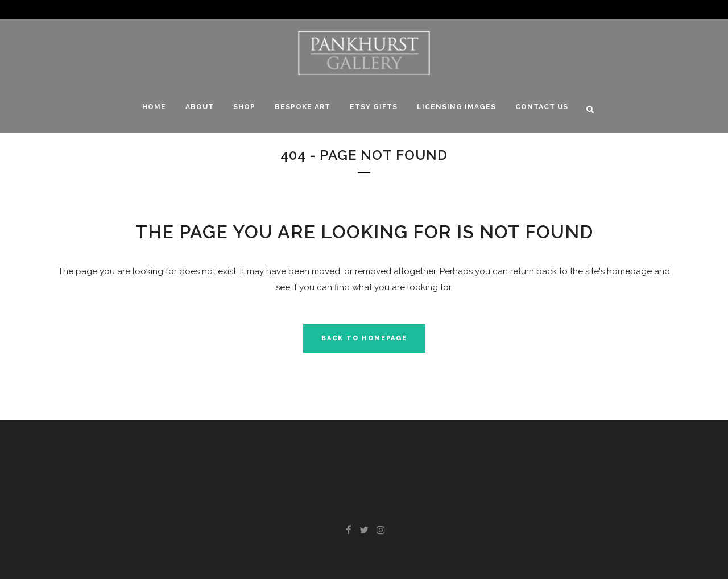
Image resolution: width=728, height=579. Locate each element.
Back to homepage (364, 338)
